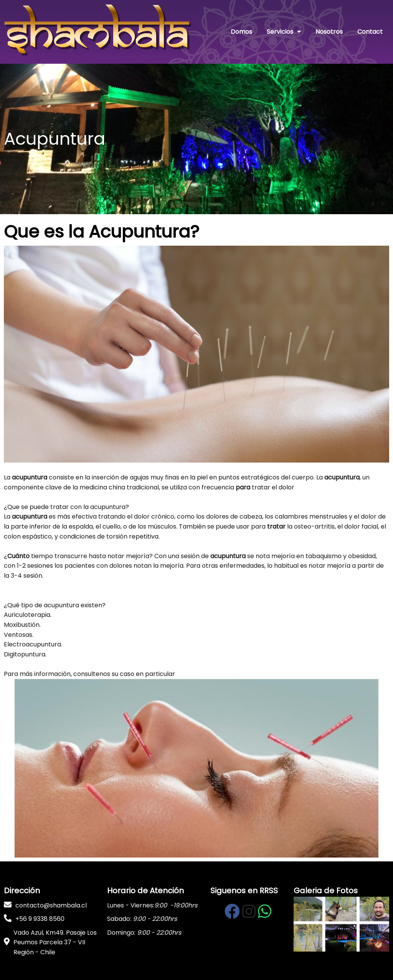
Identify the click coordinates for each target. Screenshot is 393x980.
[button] (196, 468)
